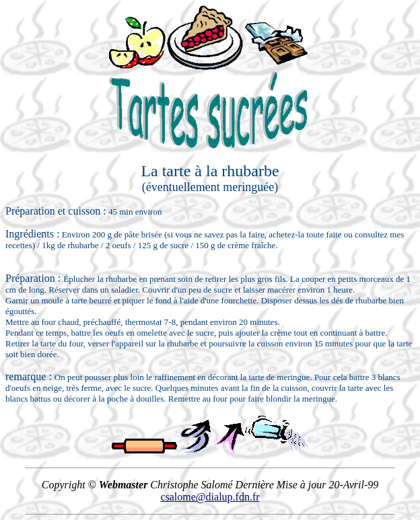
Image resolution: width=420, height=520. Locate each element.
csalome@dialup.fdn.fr (210, 497)
